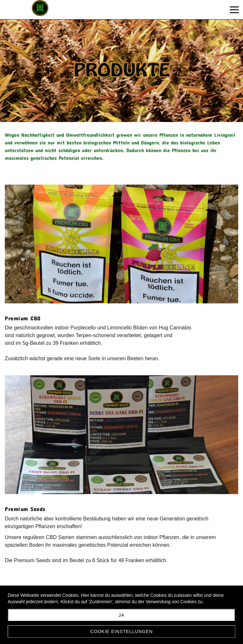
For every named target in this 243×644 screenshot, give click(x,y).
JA (122, 615)
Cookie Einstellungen (121, 631)
